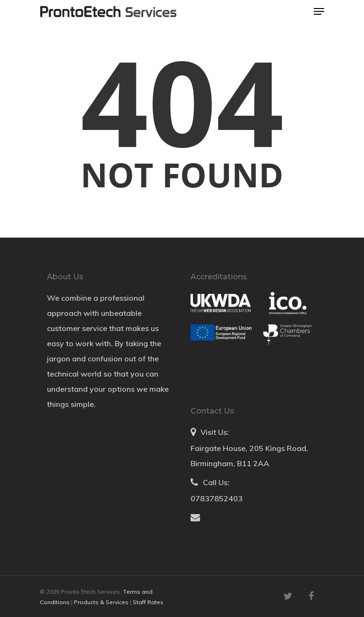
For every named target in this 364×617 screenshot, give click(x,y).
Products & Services (102, 602)
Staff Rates (148, 602)
